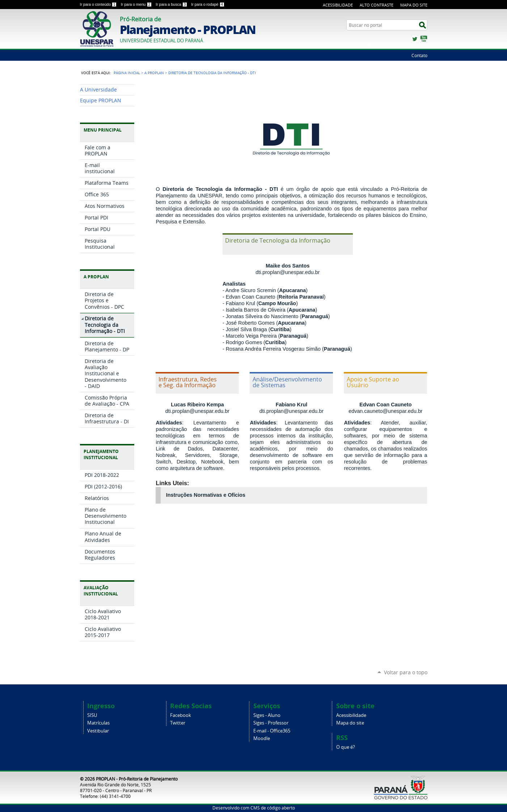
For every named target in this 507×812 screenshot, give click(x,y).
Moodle (262, 738)
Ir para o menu (137, 4)
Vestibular (98, 731)
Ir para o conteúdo (99, 4)
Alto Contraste (377, 5)
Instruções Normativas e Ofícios (206, 495)
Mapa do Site (414, 5)
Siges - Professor (271, 723)
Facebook (181, 715)
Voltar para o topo (406, 672)
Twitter (415, 39)
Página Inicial (127, 73)
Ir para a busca (172, 4)
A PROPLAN (154, 73)
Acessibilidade (338, 5)
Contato (419, 55)
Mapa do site (350, 723)
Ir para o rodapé (208, 4)
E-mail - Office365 (272, 731)
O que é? (346, 747)
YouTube (424, 39)
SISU (92, 715)
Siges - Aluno (267, 715)
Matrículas (98, 723)
